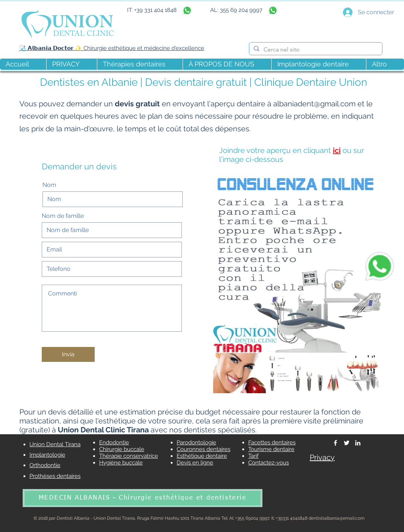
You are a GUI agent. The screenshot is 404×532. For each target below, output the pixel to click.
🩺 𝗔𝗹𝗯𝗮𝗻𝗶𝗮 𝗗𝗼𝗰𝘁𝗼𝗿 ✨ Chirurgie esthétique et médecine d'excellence (112, 48)
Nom (49, 185)
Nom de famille (63, 216)
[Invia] (68, 354)
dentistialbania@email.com (337, 518)
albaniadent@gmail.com (314, 104)
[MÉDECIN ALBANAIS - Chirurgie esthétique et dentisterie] (143, 498)
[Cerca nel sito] (315, 50)
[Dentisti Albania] (335, 443)
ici (337, 150)
